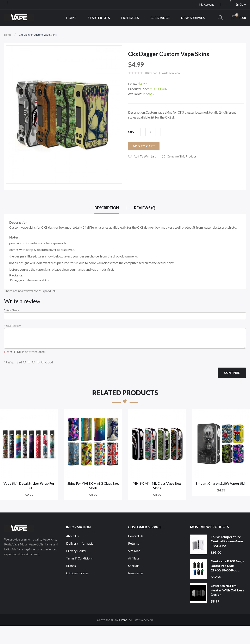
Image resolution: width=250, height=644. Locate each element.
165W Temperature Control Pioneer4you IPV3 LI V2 (227, 541)
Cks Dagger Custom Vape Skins (38, 35)
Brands (71, 566)
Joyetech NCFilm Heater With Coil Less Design (227, 590)
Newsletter (136, 573)
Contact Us (136, 536)
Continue (232, 373)
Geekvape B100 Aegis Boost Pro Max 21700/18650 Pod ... (227, 565)
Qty (131, 132)
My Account (208, 5)
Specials (134, 566)
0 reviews (151, 73)
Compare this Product (182, 156)
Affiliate (134, 558)
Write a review (171, 73)
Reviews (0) (145, 208)
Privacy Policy (76, 551)
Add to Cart (144, 146)
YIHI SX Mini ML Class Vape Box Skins (157, 486)
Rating (10, 362)
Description (107, 208)
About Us (72, 536)
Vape (124, 620)
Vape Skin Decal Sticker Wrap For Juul (29, 486)
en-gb (241, 5)
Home (8, 35)
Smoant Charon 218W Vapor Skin (221, 483)
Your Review (13, 326)
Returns (134, 543)
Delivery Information (81, 543)
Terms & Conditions (79, 558)
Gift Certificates (77, 573)
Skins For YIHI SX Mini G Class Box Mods (93, 486)
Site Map (134, 551)
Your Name (12, 310)
